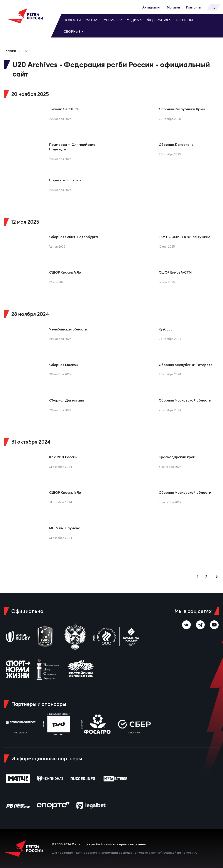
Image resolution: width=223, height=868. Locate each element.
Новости (72, 20)
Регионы (184, 20)
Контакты (193, 7)
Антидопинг (151, 7)
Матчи (91, 20)
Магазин (173, 7)
